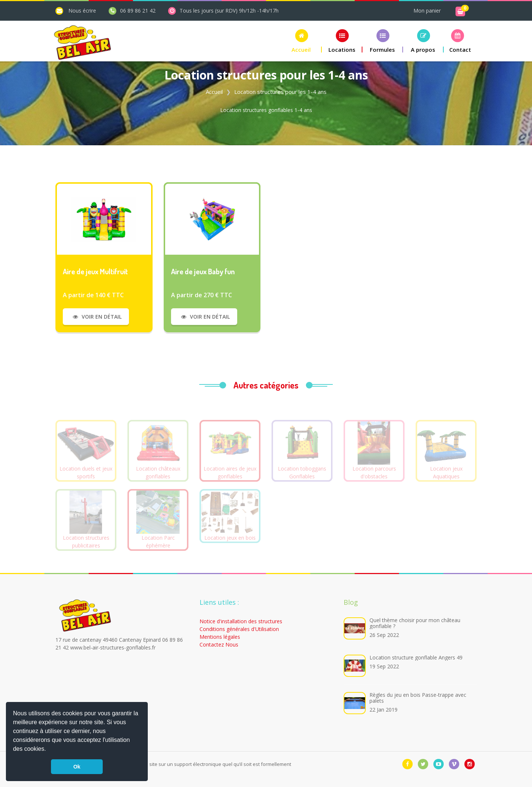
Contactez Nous (219, 644)
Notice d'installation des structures (241, 621)
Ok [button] (77, 767)
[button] (49, 750)
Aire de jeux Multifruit (95, 271)
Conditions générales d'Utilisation (239, 629)
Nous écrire (82, 11)
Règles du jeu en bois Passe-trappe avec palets (418, 698)
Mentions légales (220, 637)
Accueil (214, 92)
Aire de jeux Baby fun (203, 271)
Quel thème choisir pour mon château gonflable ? (415, 623)
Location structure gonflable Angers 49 (416, 657)
